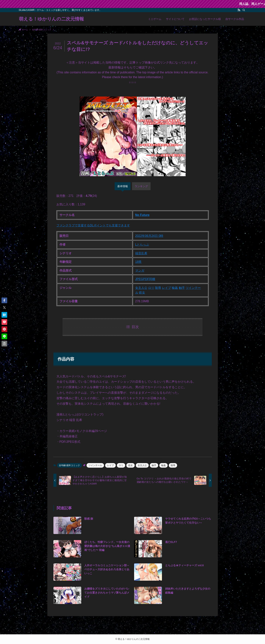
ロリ (151, 288)
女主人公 (141, 288)
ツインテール (95, 465)
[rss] (239, 10)
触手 (182, 288)
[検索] (244, 10)
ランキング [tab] (141, 186)
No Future (142, 215)
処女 (142, 293)
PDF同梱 (149, 279)
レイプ (167, 288)
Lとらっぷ (142, 245)
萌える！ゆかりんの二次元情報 (51, 19)
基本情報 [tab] (123, 186)
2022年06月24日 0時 (149, 236)
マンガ (140, 271)
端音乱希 (141, 253)
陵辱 (158, 288)
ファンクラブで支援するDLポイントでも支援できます (93, 225)
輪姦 (175, 288)
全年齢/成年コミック (69, 465)
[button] (4, 300)
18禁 (138, 262)
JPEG (139, 279)
